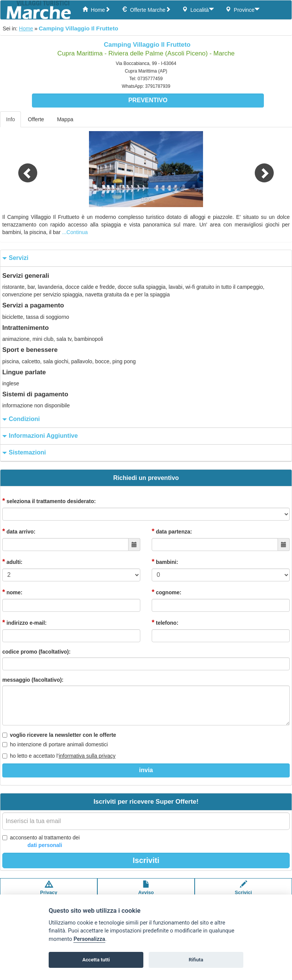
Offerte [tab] (36, 119)
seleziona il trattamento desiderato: (49, 501)
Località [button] (198, 10)
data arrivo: (19, 531)
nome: (12, 592)
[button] (22, 169)
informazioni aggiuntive (39, 436)
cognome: (167, 592)
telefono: (165, 622)
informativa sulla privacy (87, 756)
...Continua (75, 232)
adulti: (12, 562)
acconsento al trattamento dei (41, 842)
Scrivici (244, 891)
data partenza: (172, 531)
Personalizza (89, 939)
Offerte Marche (146, 10)
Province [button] (243, 10)
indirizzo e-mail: (25, 622)
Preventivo (148, 100)
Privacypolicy (49, 891)
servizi (14, 258)
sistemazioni (23, 453)
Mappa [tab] (65, 119)
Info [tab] (10, 119)
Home (96, 10)
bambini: (165, 562)
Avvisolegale (146, 891)
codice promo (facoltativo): (36, 652)
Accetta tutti (96, 960)
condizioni (20, 419)
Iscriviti (146, 860)
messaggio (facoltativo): (33, 680)
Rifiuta (196, 960)
